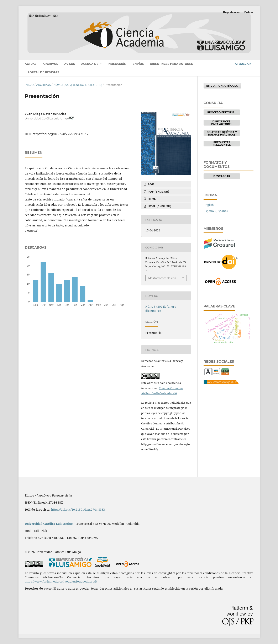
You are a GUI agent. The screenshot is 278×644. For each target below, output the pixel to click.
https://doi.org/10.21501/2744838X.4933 (60, 134)
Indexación (117, 64)
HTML (151, 199)
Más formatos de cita (162, 278)
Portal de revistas (43, 72)
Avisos (70, 64)
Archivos (50, 64)
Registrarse (231, 12)
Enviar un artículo (222, 86)
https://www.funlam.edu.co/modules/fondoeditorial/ (61, 581)
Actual (31, 64)
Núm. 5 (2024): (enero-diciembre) (78, 85)
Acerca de (90, 64)
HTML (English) (159, 206)
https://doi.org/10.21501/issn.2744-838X (78, 509)
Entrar (249, 12)
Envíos (138, 64)
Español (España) (216, 211)
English (209, 205)
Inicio (29, 85)
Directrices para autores (171, 64)
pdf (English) (158, 192)
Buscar (243, 64)
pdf (150, 184)
